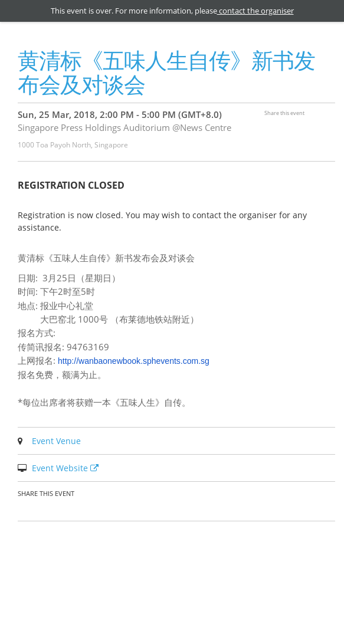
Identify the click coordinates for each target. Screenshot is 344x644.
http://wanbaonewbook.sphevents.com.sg (134, 361)
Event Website (67, 468)
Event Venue (56, 441)
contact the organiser (255, 11)
